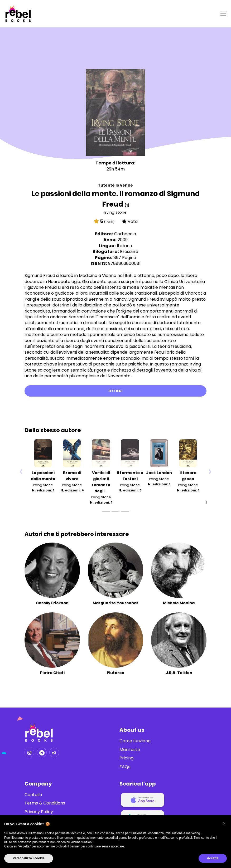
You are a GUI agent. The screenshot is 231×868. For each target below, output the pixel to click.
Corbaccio (125, 234)
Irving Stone (115, 212)
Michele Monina (179, 603)
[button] (224, 823)
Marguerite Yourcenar (115, 603)
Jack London (159, 473)
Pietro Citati (52, 673)
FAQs (125, 767)
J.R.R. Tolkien (179, 673)
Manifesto (130, 750)
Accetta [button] (213, 858)
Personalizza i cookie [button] (29, 858)
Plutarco (115, 673)
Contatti (33, 795)
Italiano (124, 246)
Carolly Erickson (52, 603)
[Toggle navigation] (222, 14)
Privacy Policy (39, 812)
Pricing (126, 758)
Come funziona (135, 741)
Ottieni (115, 391)
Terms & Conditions (45, 803)
